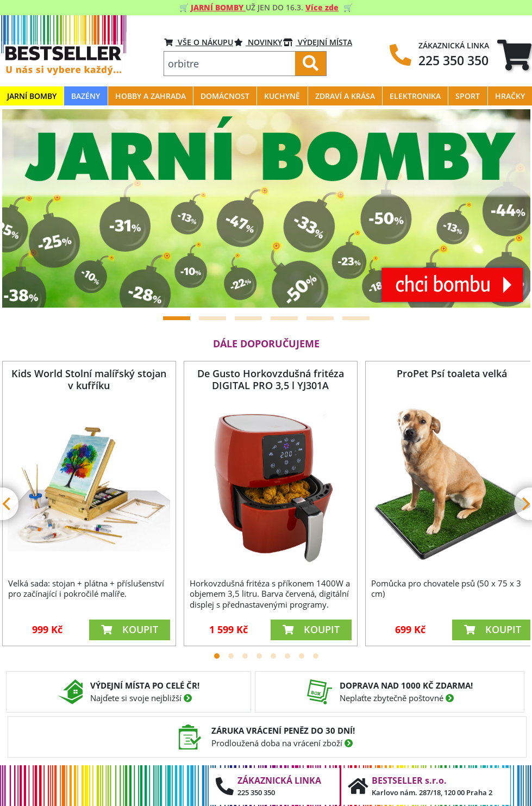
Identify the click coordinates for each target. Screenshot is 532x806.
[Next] (509, 208)
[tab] (514, 55)
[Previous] (24, 208)
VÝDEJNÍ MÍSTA (318, 42)
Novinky (258, 42)
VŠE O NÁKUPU (199, 42)
